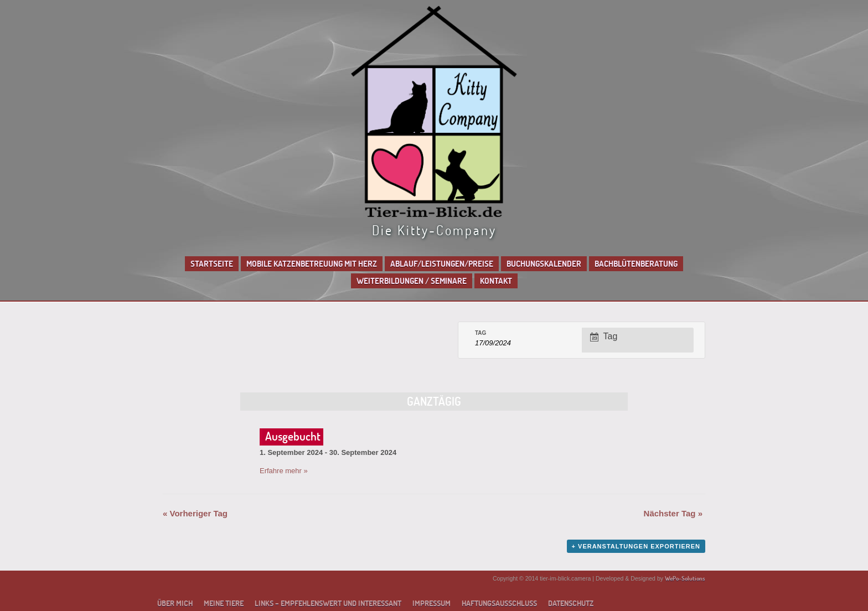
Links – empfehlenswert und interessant (328, 603)
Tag (480, 333)
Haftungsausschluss (499, 603)
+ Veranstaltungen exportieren (636, 546)
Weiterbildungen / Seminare (412, 281)
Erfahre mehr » (284, 471)
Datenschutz (571, 603)
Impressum (432, 603)
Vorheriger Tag (195, 513)
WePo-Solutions (685, 578)
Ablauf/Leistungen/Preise (442, 264)
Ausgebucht (293, 436)
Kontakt (496, 281)
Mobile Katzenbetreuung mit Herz (312, 264)
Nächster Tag (673, 513)
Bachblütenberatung (636, 264)
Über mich (175, 603)
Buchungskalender (544, 264)
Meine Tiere (224, 603)
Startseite (212, 264)
